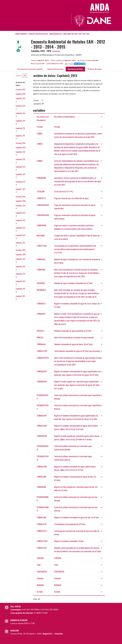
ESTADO (40, 592)
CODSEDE (40, 558)
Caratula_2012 (21, 89)
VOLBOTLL (41, 331)
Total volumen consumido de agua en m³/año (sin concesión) (77, 351)
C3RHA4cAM (41, 517)
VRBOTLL (40, 337)
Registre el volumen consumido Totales (69, 541)
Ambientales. (56, 51)
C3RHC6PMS (42, 225)
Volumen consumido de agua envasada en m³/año (73, 331)
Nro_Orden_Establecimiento (65, 117)
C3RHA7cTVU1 (42, 351)
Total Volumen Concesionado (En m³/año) (70, 524)
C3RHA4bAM (41, 487)
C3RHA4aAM (41, 477)
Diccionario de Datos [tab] (75, 69)
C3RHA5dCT (41, 314)
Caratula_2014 (21, 197)
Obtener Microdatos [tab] (95, 69)
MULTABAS (41, 235)
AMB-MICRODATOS (56, 34)
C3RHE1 (40, 134)
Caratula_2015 (21, 250)
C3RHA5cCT (41, 304)
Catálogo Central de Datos (38, 34)
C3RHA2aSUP (42, 371)
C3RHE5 (40, 161)
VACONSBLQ (41, 290)
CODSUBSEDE (42, 572)
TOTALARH (41, 191)
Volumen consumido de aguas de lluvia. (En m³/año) (73, 344)
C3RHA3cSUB (42, 467)
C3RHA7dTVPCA (43, 358)
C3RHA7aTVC (42, 524)
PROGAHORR (41, 178)
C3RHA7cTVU (42, 548)
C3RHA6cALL (41, 344)
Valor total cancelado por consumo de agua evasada (74, 337)
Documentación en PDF (55, 63)
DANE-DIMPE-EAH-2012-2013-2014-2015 (76, 34)
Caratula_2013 (21, 143)
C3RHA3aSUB (42, 426)
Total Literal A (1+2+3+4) (63, 191)
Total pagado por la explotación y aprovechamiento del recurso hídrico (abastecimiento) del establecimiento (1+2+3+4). (75, 249)
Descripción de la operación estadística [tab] (30, 69)
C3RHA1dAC (41, 270)
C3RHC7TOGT (42, 246)
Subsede (40, 578)
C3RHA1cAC (41, 259)
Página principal (21, 34)
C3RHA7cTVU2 (42, 541)
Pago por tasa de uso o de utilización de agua (71, 198)
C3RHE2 (40, 144)
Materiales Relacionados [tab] (55, 69)
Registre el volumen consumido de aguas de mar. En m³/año (77, 517)
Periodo (40, 127)
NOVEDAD (40, 585)
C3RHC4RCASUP (43, 205)
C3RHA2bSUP (42, 381)
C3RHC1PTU (41, 198)
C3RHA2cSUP (42, 416)
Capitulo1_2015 (21, 254)
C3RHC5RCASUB (43, 215)
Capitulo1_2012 (21, 94)
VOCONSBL (41, 283)
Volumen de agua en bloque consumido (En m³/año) (73, 283)
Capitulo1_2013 (21, 147)
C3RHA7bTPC (42, 531)
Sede (39, 565)
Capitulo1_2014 (21, 201)
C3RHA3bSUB (42, 436)
